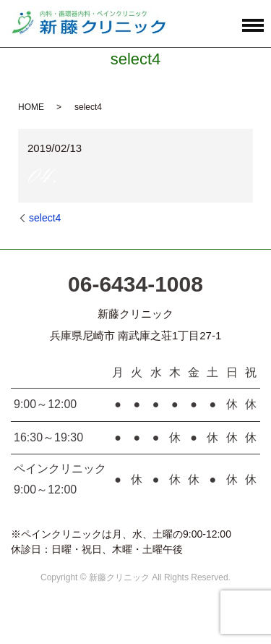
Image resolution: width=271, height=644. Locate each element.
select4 (45, 218)
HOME (31, 107)
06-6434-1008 (135, 284)
